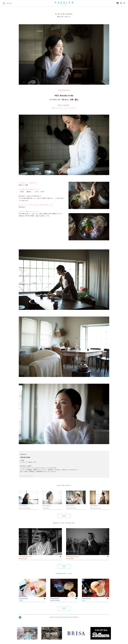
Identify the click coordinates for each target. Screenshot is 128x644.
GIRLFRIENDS (64, 90)
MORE (64, 516)
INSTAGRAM (73, 108)
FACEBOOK (65, 108)
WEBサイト (31, 476)
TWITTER (59, 108)
